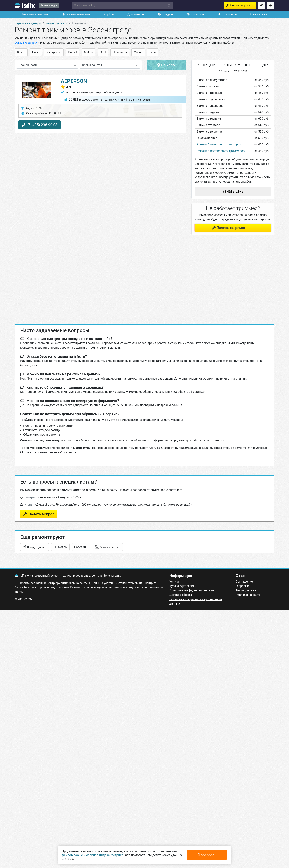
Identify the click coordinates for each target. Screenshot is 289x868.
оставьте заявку (26, 43)
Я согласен (207, 855)
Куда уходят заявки (183, 586)
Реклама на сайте (248, 595)
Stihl (103, 52)
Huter (36, 52)
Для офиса (194, 14)
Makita (89, 52)
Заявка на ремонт (242, 5)
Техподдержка (246, 590)
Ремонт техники (57, 23)
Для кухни (134, 14)
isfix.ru (25, 6)
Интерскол (54, 52)
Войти (262, 5)
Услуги (174, 582)
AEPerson (74, 81)
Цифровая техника (74, 14)
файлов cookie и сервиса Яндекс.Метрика (93, 855)
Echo (153, 52)
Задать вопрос (41, 514)
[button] (122, 5)
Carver (138, 52)
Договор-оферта (181, 595)
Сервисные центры (28, 23)
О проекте (243, 586)
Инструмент (226, 14)
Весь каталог (259, 14)
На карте (167, 65)
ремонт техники (61, 576)
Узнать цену (233, 191)
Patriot (73, 52)
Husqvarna (120, 52)
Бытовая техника (33, 14)
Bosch (21, 52)
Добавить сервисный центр (271, 5)
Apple (107, 14)
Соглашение (244, 582)
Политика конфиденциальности (192, 590)
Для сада (164, 14)
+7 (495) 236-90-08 (40, 125)
